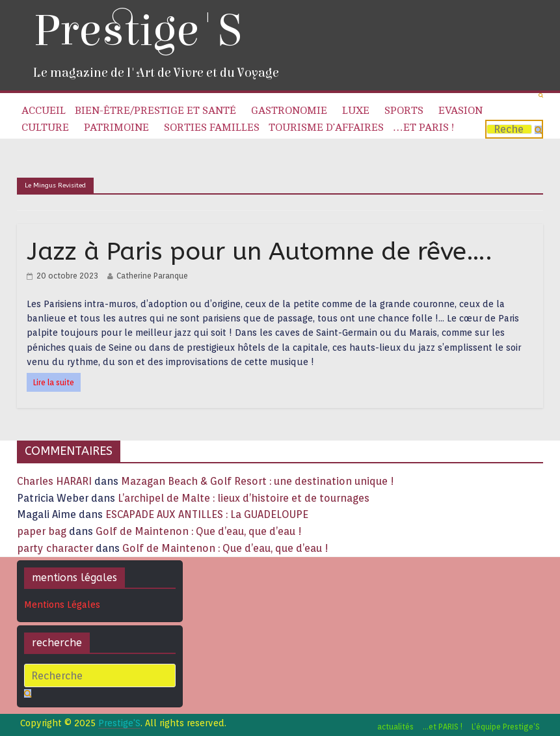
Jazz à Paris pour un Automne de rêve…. (260, 252)
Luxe (356, 111)
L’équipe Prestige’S (506, 727)
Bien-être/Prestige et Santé (155, 111)
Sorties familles (212, 128)
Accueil (44, 111)
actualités (395, 727)
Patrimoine (116, 128)
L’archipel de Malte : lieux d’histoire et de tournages (245, 498)
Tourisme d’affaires (326, 128)
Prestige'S (137, 31)
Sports (404, 111)
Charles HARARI (54, 481)
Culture (45, 128)
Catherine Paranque (152, 276)
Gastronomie (289, 111)
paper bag (42, 531)
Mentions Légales (62, 605)
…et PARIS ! (423, 128)
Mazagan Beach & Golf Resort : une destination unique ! (258, 481)
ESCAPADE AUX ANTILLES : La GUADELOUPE (207, 514)
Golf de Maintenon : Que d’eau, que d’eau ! (199, 531)
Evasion (460, 111)
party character (55, 548)
